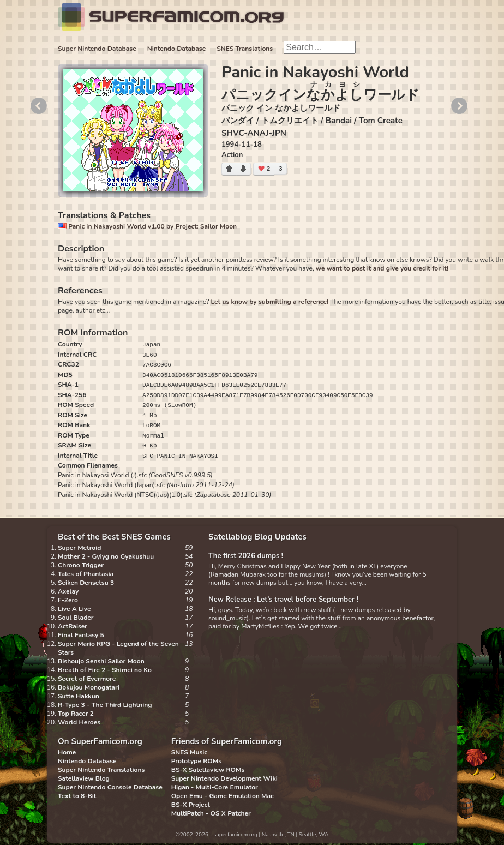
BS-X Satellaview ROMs (208, 770)
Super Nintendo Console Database (110, 787)
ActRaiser (73, 626)
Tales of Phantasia (86, 574)
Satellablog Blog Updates (257, 537)
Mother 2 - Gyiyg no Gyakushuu (106, 556)
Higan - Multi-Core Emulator (215, 787)
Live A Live (74, 609)
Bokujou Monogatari (89, 687)
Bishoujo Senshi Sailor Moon (101, 661)
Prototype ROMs (196, 761)
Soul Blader (76, 618)
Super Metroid (79, 548)
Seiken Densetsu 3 (86, 583)
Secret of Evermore (87, 679)
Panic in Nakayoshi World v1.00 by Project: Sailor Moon (147, 226)
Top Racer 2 (76, 714)
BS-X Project (191, 805)
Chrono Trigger (81, 565)
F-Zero (68, 600)
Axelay (68, 591)
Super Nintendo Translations (101, 770)
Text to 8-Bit (77, 796)
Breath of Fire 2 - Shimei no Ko (105, 670)
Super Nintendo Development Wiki (224, 778)
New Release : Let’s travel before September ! (283, 600)
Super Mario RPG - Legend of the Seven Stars (118, 648)
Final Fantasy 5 (81, 635)
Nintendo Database (177, 49)
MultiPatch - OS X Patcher (211, 813)
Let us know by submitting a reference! (269, 302)
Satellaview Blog (84, 778)
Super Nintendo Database (97, 49)
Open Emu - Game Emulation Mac (223, 796)
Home (67, 752)
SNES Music (189, 752)
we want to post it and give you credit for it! (382, 268)
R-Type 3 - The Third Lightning (105, 705)
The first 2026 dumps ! (246, 556)
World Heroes (79, 722)
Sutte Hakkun (79, 696)
